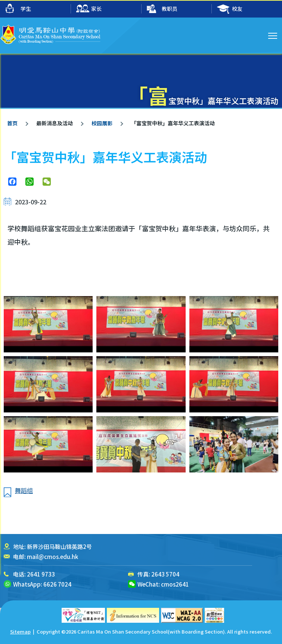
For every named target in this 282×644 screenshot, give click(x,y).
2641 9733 (41, 574)
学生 (18, 8)
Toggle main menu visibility (273, 35)
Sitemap (20, 632)
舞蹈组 (24, 490)
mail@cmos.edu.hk (52, 557)
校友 (230, 9)
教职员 (162, 9)
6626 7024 (57, 584)
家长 (89, 9)
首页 (12, 123)
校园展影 (101, 123)
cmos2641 (175, 584)
